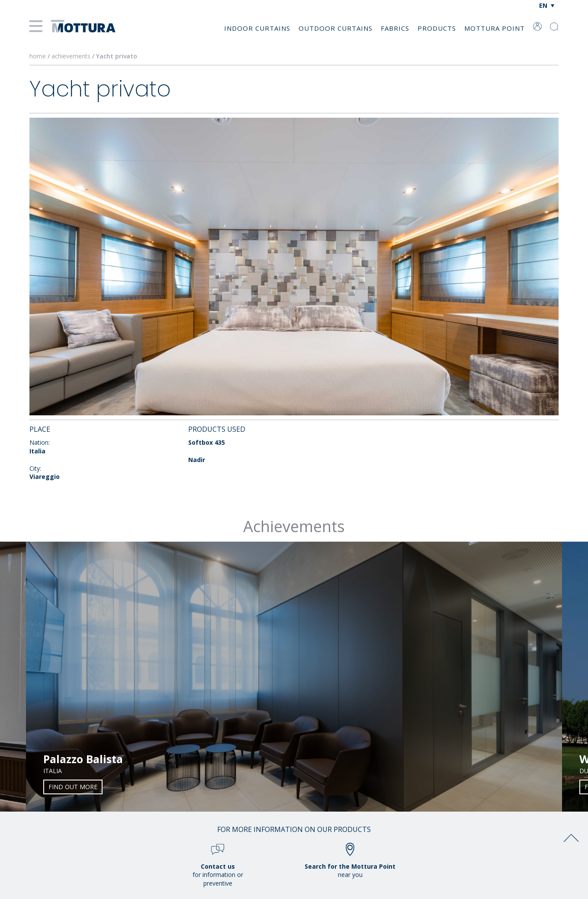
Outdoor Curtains (336, 28)
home (38, 56)
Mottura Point (495, 28)
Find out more (73, 787)
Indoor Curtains (257, 28)
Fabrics (395, 28)
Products (437, 28)
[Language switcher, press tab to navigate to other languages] (547, 5)
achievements (71, 56)
